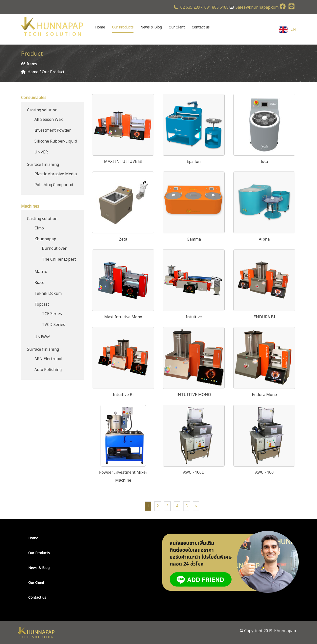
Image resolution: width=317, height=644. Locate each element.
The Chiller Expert (59, 259)
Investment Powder (53, 130)
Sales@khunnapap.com (257, 7)
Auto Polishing (48, 370)
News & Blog (151, 27)
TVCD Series (53, 325)
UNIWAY (42, 337)
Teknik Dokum (48, 294)
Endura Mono (264, 395)
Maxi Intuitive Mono (123, 317)
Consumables (34, 98)
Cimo (39, 228)
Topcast (42, 304)
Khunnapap (45, 239)
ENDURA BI (264, 317)
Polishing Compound (54, 185)
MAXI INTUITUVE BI (123, 162)
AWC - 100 (264, 472)
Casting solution (42, 110)
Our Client (177, 27)
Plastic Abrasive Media (56, 174)
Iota (264, 162)
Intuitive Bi (123, 395)
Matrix (41, 272)
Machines (30, 206)
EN (287, 29)
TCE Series (52, 314)
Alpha (264, 239)
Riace (39, 283)
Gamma (194, 239)
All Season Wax (49, 120)
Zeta (123, 239)
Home (100, 27)
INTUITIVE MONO (194, 395)
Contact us (201, 27)
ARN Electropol (48, 359)
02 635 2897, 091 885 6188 (201, 7)
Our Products (123, 27)
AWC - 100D (194, 472)
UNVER (41, 152)
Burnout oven (55, 248)
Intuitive (194, 317)
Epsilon (194, 162)
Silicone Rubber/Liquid (56, 141)
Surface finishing (43, 165)
